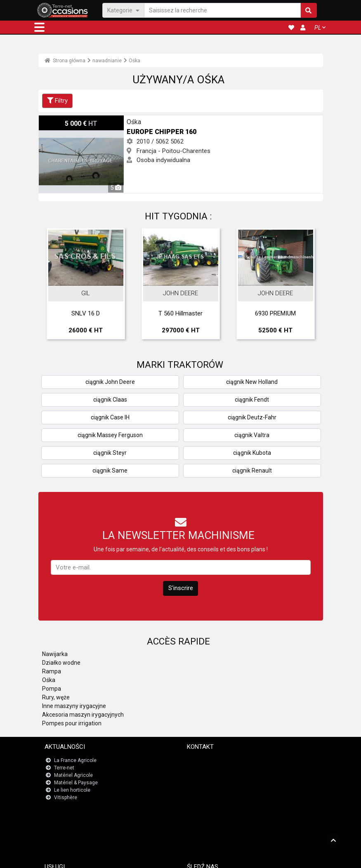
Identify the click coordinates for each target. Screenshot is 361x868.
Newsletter (204, 768)
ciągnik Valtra (252, 435)
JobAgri (64, 825)
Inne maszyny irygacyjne (74, 706)
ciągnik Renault (252, 470)
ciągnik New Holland (252, 382)
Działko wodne (61, 663)
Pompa (52, 689)
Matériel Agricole (73, 775)
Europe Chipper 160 (65, 120)
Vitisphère (66, 797)
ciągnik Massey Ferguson (110, 435)
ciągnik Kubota (252, 453)
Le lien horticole (72, 790)
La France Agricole (75, 760)
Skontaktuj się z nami (216, 760)
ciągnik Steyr (110, 453)
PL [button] (318, 28)
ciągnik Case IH (110, 417)
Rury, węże (56, 697)
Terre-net (64, 768)
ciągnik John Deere (110, 382)
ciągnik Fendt (252, 400)
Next (306, 286)
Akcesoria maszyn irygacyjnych (83, 715)
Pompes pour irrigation (72, 723)
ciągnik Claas (110, 400)
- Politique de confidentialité (229, 858)
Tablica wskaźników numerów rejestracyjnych (107, 832)
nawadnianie (107, 61)
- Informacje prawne (175, 858)
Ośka (134, 61)
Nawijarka (55, 654)
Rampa (52, 671)
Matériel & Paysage (76, 783)
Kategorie (123, 10)
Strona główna (65, 61)
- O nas (268, 858)
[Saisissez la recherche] (222, 10)
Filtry (57, 101)
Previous (56, 286)
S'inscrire (181, 588)
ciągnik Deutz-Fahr (252, 417)
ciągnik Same (110, 470)
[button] (39, 27)
